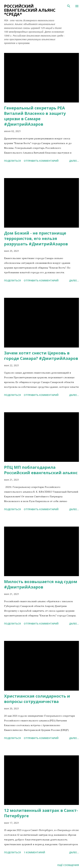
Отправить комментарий (41, 161)
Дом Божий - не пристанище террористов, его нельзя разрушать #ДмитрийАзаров (36, 238)
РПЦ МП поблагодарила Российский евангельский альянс (41, 470)
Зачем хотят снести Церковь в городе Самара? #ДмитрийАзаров (41, 356)
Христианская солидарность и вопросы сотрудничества (37, 699)
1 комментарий (34, 852)
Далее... (74, 161)
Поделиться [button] (12, 161)
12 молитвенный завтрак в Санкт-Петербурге (41, 813)
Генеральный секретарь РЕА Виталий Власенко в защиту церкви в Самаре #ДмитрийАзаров (35, 116)
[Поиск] (69, 6)
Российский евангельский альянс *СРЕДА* (30, 10)
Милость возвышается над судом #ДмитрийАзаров (41, 584)
